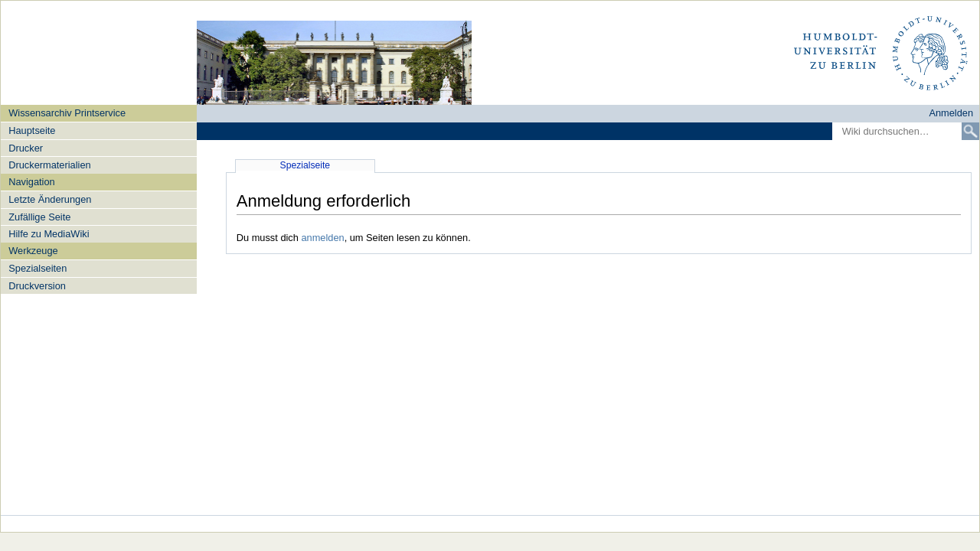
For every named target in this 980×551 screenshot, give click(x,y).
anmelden (322, 238)
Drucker (26, 148)
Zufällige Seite (39, 217)
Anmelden (951, 113)
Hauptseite (32, 130)
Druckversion (37, 286)
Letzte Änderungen (50, 199)
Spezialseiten (38, 268)
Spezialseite (305, 165)
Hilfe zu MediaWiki (49, 234)
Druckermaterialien (49, 165)
